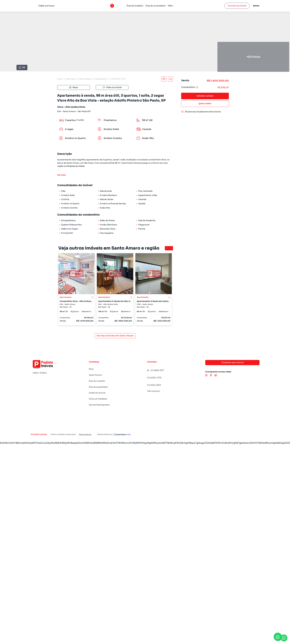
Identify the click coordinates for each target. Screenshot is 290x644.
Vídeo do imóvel (112, 87)
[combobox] (95, 6)
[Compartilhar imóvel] (171, 79)
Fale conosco (154, 391)
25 (22, 67)
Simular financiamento (99, 405)
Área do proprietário (176, 6)
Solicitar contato (205, 96)
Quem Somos (95, 375)
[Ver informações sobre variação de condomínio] (197, 87)
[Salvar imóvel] (164, 79)
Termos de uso (85, 434)
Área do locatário (155, 6)
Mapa (73, 87)
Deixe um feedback (98, 399)
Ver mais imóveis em (115, 336)
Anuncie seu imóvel (237, 6)
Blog (91, 369)
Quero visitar (205, 103)
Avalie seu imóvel (197, 6)
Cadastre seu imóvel (232, 362)
